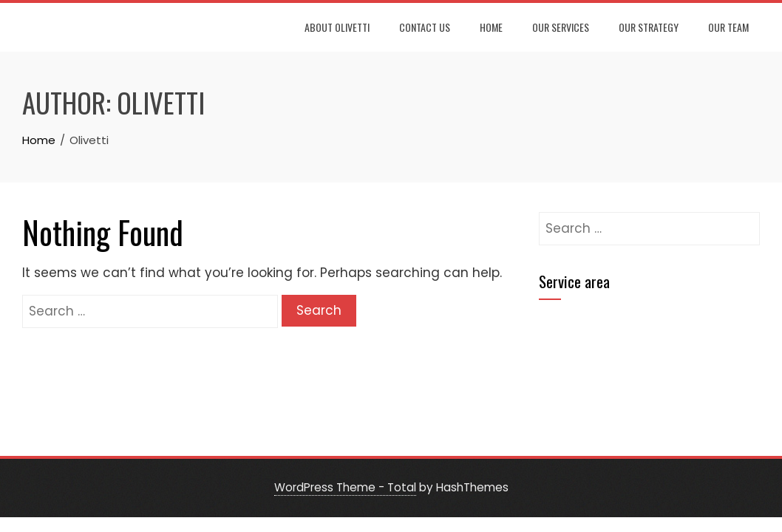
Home (491, 27)
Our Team (728, 27)
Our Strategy (649, 27)
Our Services (561, 27)
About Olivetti (337, 27)
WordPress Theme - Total (345, 487)
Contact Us (425, 27)
